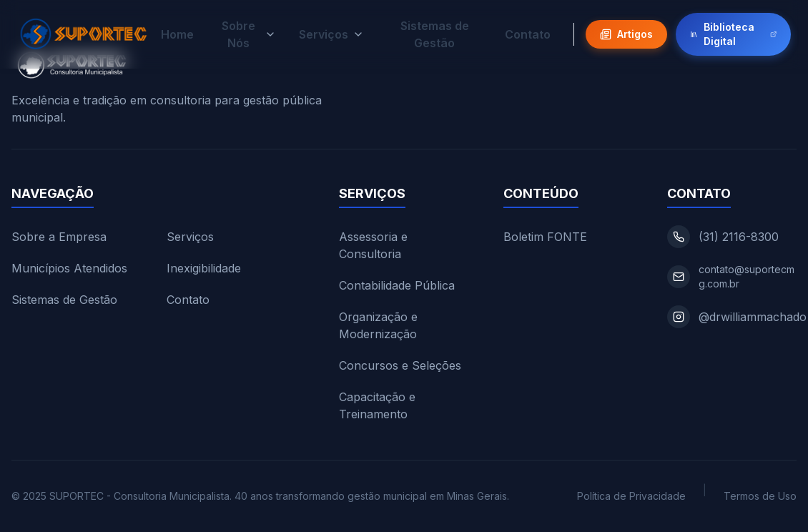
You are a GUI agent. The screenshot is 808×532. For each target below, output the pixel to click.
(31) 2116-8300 (739, 237)
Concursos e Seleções (400, 365)
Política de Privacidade (631, 496)
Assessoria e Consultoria (373, 245)
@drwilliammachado (753, 317)
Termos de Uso (760, 496)
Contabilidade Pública (397, 285)
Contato (528, 34)
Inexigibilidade (204, 268)
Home (177, 34)
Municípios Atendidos (69, 268)
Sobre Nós (249, 34)
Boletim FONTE (545, 237)
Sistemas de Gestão (435, 34)
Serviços (331, 34)
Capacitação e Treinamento (377, 405)
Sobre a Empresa (59, 237)
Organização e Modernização (378, 325)
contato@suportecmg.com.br (747, 276)
